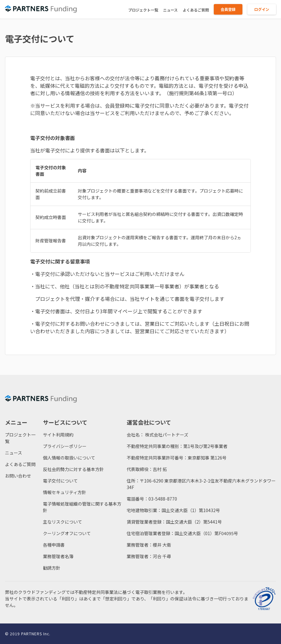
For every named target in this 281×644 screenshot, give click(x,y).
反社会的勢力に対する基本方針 (73, 469)
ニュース (170, 10)
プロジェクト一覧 (143, 10)
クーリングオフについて (67, 533)
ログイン (262, 9)
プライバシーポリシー (65, 446)
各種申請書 (54, 545)
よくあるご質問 (196, 10)
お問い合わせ (18, 476)
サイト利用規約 (58, 435)
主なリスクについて (63, 522)
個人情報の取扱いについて (69, 458)
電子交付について (60, 481)
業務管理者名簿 (58, 556)
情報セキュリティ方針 (65, 492)
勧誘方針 (52, 568)
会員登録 (228, 9)
